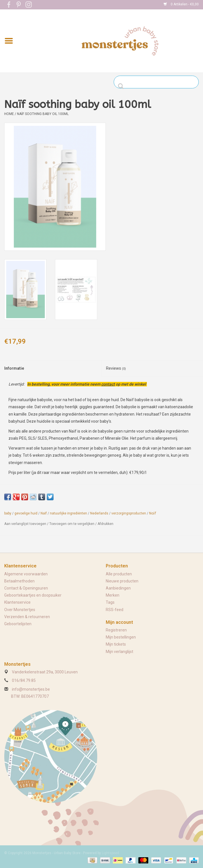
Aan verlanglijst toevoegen (25, 524)
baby (8, 513)
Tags (110, 602)
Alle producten (119, 574)
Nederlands (99, 513)
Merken (113, 595)
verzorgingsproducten (129, 513)
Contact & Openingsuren (26, 588)
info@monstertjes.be (31, 689)
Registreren (116, 630)
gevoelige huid (26, 513)
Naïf (44, 513)
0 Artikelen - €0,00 (181, 4)
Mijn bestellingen (121, 637)
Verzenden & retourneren (27, 617)
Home (9, 114)
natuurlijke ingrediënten (68, 513)
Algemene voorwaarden (26, 574)
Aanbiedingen (118, 588)
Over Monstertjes (20, 610)
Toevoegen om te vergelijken (72, 524)
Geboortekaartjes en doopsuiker (33, 595)
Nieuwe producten (122, 581)
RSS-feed (115, 610)
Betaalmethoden (19, 581)
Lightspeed (110, 853)
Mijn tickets (116, 644)
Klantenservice (17, 602)
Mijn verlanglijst (120, 652)
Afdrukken (105, 524)
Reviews (116, 368)
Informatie (14, 368)
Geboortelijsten (18, 624)
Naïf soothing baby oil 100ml (43, 114)
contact (108, 384)
